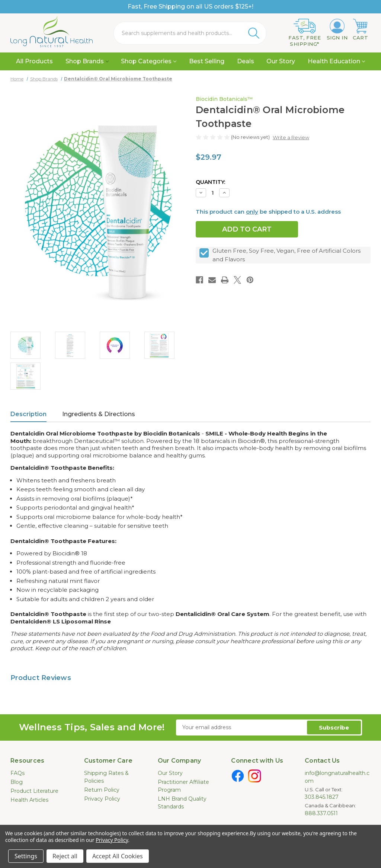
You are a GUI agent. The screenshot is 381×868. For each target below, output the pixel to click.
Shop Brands (87, 61)
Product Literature (34, 791)
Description (28, 414)
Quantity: (210, 182)
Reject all (65, 856)
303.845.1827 (322, 797)
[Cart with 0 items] (360, 30)
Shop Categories (149, 61)
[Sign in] (337, 30)
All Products (34, 61)
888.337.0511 (321, 813)
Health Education (336, 61)
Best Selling (207, 61)
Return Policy (102, 790)
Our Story (281, 61)
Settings (26, 856)
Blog (17, 782)
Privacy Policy (102, 799)
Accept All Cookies (118, 856)
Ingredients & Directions (99, 414)
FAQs (17, 773)
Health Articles (29, 800)
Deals (246, 61)
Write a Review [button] (291, 137)
